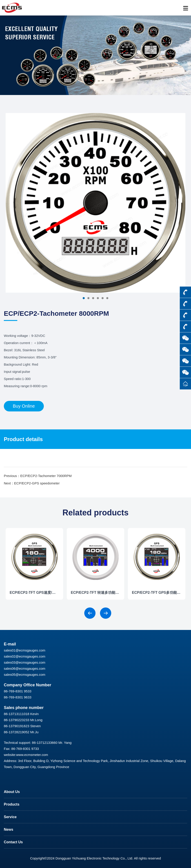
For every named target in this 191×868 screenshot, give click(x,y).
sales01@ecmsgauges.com (24, 650)
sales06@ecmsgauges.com (24, 668)
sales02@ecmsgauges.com (24, 656)
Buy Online (24, 406)
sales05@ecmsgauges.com (24, 675)
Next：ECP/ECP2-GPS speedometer (32, 483)
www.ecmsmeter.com (32, 755)
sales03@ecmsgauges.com (24, 662)
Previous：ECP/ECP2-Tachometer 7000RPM (38, 476)
